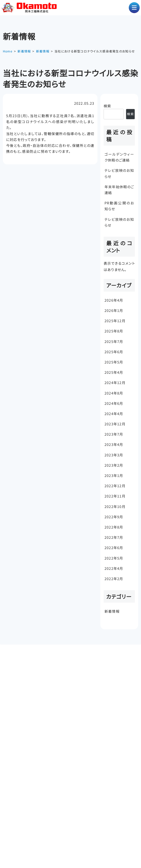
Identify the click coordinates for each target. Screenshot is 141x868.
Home (8, 51)
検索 (107, 106)
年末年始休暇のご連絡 (119, 190)
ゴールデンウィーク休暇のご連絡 (119, 157)
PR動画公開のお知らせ (119, 206)
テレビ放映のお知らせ (119, 173)
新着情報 (24, 51)
